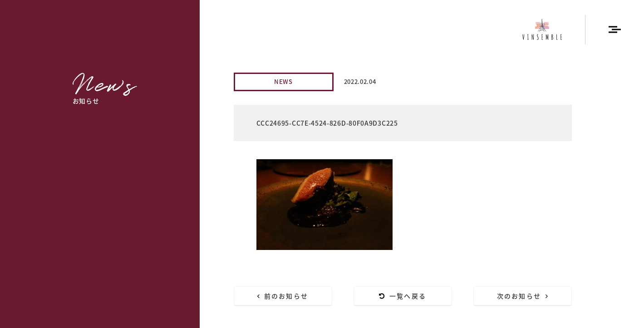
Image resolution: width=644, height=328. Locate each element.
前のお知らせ (283, 296)
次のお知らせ (522, 296)
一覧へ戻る (403, 296)
